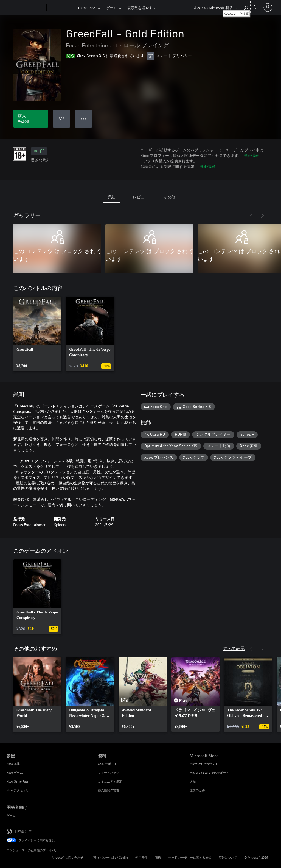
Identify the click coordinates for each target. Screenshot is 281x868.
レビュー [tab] (140, 197)
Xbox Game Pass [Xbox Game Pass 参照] (18, 781)
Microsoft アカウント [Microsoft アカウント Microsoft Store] (204, 764)
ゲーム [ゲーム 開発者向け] (11, 815)
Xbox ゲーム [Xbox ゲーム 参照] (15, 772)
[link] (37, 334)
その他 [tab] (170, 197)
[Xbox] (62, 8)
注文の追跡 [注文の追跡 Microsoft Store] (197, 790)
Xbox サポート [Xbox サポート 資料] (108, 764)
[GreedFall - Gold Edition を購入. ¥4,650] (31, 119)
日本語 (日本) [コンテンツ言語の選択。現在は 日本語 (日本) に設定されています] (24, 831)
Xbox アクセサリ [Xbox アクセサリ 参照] (18, 790)
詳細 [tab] (111, 197)
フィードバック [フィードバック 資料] (109, 772)
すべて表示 (234, 648)
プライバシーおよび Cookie (109, 857)
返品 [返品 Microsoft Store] (193, 781)
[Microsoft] (25, 8)
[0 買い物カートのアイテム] (256, 7)
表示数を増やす (140, 8)
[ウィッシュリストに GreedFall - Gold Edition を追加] (61, 119)
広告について (228, 857)
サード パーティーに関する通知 (190, 857)
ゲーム (112, 8)
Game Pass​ (87, 8)
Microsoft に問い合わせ (68, 857)
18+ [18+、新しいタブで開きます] (39, 151)
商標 (158, 857)
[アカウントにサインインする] (268, 7)
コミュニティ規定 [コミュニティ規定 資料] (110, 781)
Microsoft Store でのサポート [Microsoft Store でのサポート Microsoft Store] (209, 772)
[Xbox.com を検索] (246, 7)
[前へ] (251, 216)
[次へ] (262, 216)
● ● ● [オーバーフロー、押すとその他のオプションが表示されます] (84, 119)
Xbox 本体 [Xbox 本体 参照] (13, 764)
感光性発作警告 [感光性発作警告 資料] (109, 790)
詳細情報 (251, 155)
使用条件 (141, 857)
